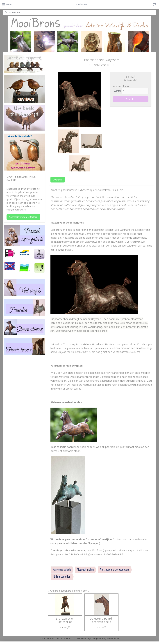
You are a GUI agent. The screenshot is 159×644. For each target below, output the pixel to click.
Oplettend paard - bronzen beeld (101, 620)
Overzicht (58, 180)
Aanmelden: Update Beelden (23, 217)
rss (74, 638)
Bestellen (131, 99)
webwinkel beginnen (86, 638)
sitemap (68, 638)
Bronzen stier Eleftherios (65, 620)
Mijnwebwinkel (113, 638)
